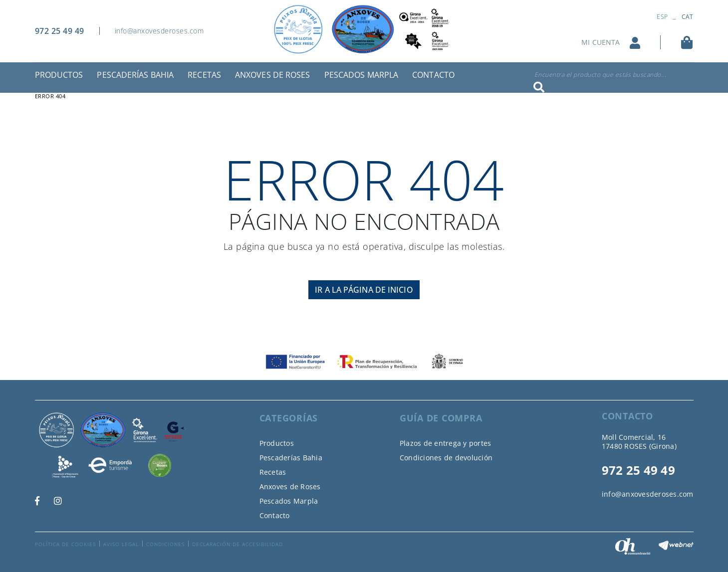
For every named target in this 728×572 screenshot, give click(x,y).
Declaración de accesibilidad (238, 544)
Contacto (275, 515)
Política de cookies (65, 544)
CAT (688, 17)
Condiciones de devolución (446, 458)
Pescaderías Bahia (291, 458)
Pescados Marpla (289, 501)
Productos (277, 443)
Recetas (273, 472)
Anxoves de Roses (290, 486)
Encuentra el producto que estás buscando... (601, 75)
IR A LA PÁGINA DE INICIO (364, 290)
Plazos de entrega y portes (446, 443)
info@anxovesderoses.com (159, 31)
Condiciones (165, 544)
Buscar (539, 87)
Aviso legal (121, 544)
